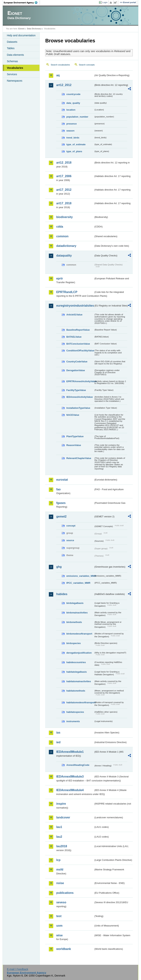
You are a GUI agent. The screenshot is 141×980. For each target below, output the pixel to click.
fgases (61, 503)
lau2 (59, 837)
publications (65, 893)
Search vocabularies (60, 65)
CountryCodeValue (77, 362)
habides (62, 594)
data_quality (73, 103)
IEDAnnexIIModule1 (70, 752)
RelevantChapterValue (79, 458)
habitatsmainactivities (79, 681)
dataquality (64, 256)
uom (59, 926)
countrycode (73, 94)
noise (60, 883)
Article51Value (74, 315)
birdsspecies (73, 643)
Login (105, 2)
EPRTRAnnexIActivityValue (80, 381)
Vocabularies (15, 68)
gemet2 (61, 516)
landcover (63, 817)
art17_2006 (64, 176)
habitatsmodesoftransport (80, 702)
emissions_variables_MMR (80, 576)
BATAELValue (74, 337)
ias (58, 733)
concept (71, 526)
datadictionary (66, 246)
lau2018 (62, 846)
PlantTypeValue (75, 436)
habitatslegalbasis (76, 672)
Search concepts (87, 65)
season (70, 131)
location (71, 110)
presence (71, 124)
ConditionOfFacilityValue (80, 351)
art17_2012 (64, 190)
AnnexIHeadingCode (78, 765)
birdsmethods (74, 622)
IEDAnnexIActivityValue (79, 397)
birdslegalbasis (75, 603)
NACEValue (73, 415)
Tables (11, 48)
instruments (73, 721)
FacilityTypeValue (76, 390)
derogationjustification (79, 653)
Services (12, 74)
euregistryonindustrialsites (75, 306)
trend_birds (73, 138)
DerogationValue (76, 370)
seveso (61, 902)
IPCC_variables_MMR (78, 583)
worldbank (64, 949)
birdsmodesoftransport (79, 634)
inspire (61, 804)
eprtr (59, 278)
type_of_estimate (76, 144)
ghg (59, 567)
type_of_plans (74, 151)
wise (59, 935)
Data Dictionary (34, 29)
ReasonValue (74, 445)
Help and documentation (21, 35)
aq (58, 75)
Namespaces (15, 81)
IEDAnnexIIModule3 (70, 777)
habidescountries (76, 662)
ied (58, 742)
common (62, 236)
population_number (77, 117)
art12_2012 (64, 85)
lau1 (59, 827)
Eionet (21, 29)
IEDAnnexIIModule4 (70, 790)
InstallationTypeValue (78, 408)
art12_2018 (64, 163)
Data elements (15, 55)
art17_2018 (64, 203)
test (59, 916)
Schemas (12, 61)
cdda (60, 227)
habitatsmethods (76, 691)
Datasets (12, 42)
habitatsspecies (75, 712)
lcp (58, 860)
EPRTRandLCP (67, 292)
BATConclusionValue (78, 344)
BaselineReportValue (78, 330)
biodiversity (64, 217)
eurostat (62, 480)
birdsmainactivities (77, 613)
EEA (22, 3)
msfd (60, 870)
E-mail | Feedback (18, 969)
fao (58, 489)
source (70, 540)
